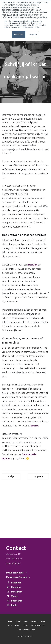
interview (33, 265)
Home (10, 621)
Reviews (34, 621)
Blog (17, 625)
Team (43, 621)
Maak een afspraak (17, 577)
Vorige (11, 476)
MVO (10, 625)
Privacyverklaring (38, 625)
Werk (26, 621)
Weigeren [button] (33, 34)
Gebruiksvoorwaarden (26, 630)
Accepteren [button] (19, 34)
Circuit (18, 621)
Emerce (35, 426)
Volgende (39, 476)
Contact (25, 625)
